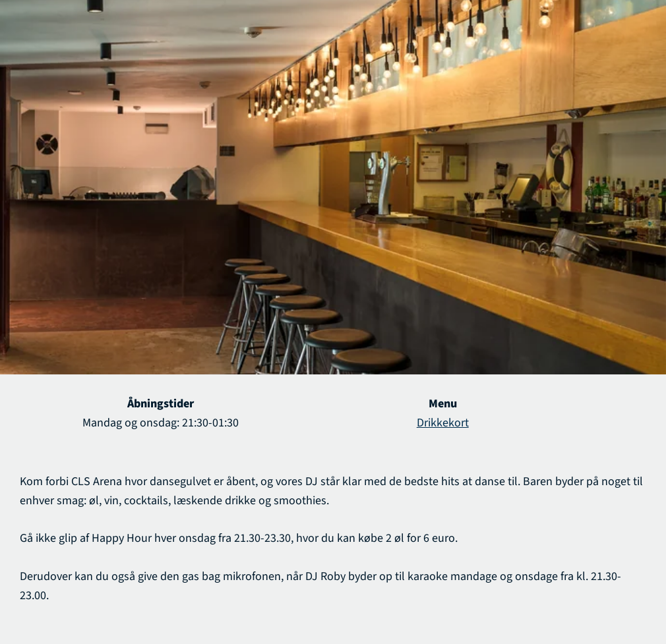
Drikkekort (443, 423)
